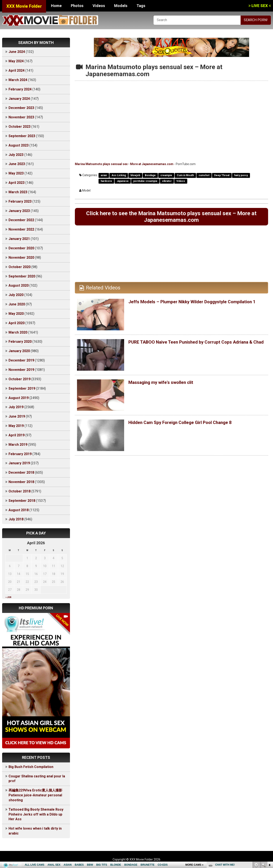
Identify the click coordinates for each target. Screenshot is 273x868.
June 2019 (17, 416)
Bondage (150, 175)
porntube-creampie (145, 181)
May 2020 (16, 314)
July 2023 (16, 155)
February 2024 (20, 89)
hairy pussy (241, 175)
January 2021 (19, 239)
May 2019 (16, 426)
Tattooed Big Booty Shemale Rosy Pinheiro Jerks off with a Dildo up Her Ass (36, 814)
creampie (166, 175)
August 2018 (19, 510)
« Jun (8, 597)
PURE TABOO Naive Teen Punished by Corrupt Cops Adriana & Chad (188, 347)
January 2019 (19, 463)
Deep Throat (222, 175)
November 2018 (21, 482)
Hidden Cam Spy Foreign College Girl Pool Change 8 (188, 424)
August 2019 (19, 398)
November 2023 (21, 117)
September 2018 (22, 501)
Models (121, 6)
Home (56, 6)
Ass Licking (119, 175)
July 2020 (16, 295)
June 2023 (17, 164)
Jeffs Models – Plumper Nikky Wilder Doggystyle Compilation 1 (186, 306)
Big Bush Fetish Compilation (31, 767)
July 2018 (16, 519)
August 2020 (19, 285)
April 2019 (17, 435)
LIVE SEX (260, 6)
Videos (99, 6)
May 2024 (16, 61)
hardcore (106, 181)
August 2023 (19, 145)
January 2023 (19, 211)
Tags (141, 6)
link (269, 801)
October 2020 (20, 267)
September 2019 (22, 388)
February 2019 (20, 454)
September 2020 (22, 276)
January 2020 (19, 351)
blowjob (135, 175)
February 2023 (20, 201)
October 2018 (20, 491)
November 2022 (21, 229)
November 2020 (21, 258)
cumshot (204, 175)
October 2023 (20, 127)
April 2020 (17, 323)
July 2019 (16, 407)
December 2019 (21, 360)
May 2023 (16, 173)
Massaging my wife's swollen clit (166, 384)
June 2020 (17, 304)
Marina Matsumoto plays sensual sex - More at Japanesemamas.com (124, 164)
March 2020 (18, 332)
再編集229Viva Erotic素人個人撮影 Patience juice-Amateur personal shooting (37, 795)
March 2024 (18, 80)
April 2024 (17, 70)
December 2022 (21, 220)
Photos (77, 6)
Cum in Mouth (185, 175)
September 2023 (22, 136)
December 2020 (21, 248)
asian (104, 175)
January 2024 (19, 99)
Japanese (123, 181)
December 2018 (21, 472)
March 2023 (18, 192)
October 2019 (20, 379)
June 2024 (17, 52)
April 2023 (17, 183)
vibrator (167, 181)
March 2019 (18, 445)
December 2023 (21, 108)
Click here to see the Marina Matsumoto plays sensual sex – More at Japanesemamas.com (171, 218)
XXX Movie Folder (24, 6)
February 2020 (20, 342)
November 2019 (21, 370)
